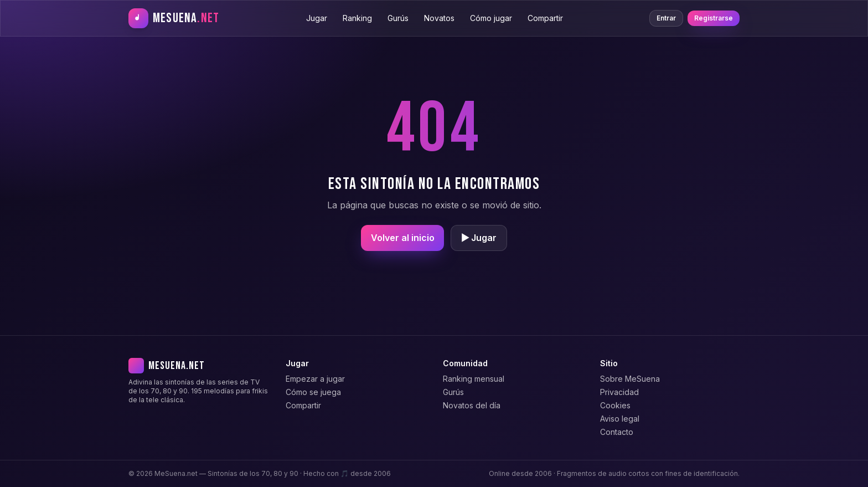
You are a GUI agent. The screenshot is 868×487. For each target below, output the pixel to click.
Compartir (545, 18)
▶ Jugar (479, 238)
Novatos (439, 18)
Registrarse (714, 18)
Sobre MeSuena (630, 379)
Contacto (617, 432)
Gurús (398, 18)
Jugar (317, 18)
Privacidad (619, 392)
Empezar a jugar (315, 379)
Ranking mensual (474, 379)
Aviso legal (620, 419)
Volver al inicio (403, 238)
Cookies (615, 405)
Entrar (666, 18)
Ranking (357, 18)
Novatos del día (472, 405)
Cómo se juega (313, 392)
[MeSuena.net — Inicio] (174, 18)
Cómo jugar (491, 18)
